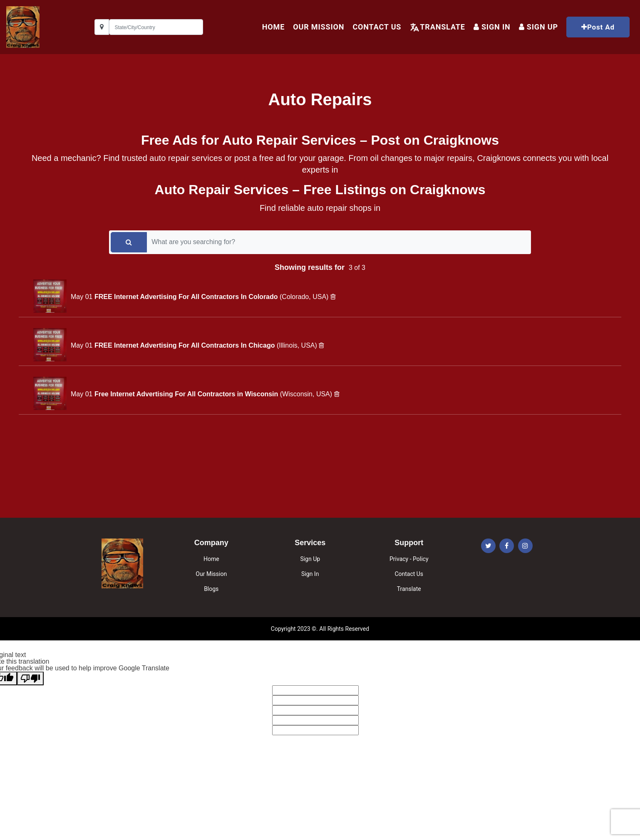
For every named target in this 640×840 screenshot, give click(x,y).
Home (211, 559)
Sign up (538, 27)
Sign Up (310, 559)
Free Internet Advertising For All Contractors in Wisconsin (187, 394)
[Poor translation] (30, 678)
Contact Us (377, 27)
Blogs (211, 589)
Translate (442, 27)
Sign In (492, 27)
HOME (273, 27)
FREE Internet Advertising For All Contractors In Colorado (187, 297)
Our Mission (319, 27)
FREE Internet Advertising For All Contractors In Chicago (186, 345)
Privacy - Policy (409, 559)
